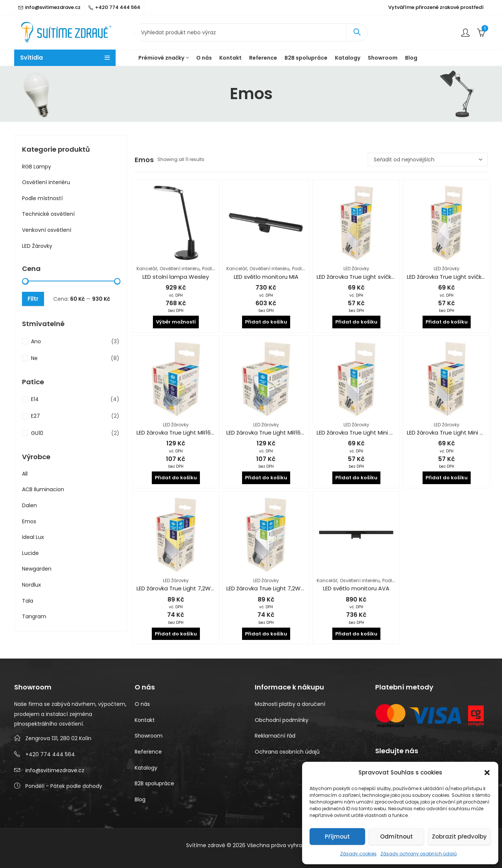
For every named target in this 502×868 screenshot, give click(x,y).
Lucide (30, 553)
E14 (35, 399)
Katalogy (146, 768)
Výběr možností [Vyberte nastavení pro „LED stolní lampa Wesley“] (176, 322)
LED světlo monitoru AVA (356, 588)
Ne (34, 358)
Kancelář (147, 269)
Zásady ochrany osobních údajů (419, 854)
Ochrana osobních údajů (287, 752)
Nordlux (32, 585)
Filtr (33, 299)
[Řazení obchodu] (428, 160)
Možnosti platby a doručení (290, 704)
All (25, 474)
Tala (28, 601)
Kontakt (145, 720)
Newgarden (37, 569)
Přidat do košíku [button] (266, 322)
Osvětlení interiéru (180, 269)
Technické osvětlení (48, 214)
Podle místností (42, 198)
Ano (36, 341)
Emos (29, 521)
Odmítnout (396, 837)
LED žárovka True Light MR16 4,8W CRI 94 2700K (200, 433)
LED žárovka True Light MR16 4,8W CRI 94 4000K (290, 433)
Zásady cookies (358, 854)
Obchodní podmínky (282, 720)
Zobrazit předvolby (459, 837)
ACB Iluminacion (43, 489)
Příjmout (337, 837)
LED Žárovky (356, 269)
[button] (487, 773)
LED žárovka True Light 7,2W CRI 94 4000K (282, 588)
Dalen (29, 505)
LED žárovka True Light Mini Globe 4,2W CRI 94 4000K (388, 433)
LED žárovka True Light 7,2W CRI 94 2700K (192, 588)
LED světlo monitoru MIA (266, 277)
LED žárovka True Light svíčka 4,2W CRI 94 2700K (382, 277)
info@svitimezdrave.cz (55, 770)
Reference (148, 752)
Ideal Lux (33, 537)
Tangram (34, 616)
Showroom (149, 736)
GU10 (37, 433)
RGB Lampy (37, 167)
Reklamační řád (275, 736)
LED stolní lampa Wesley (176, 277)
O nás (142, 704)
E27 (35, 416)
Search (357, 32)
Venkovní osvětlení (47, 230)
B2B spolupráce (154, 783)
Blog (140, 799)
